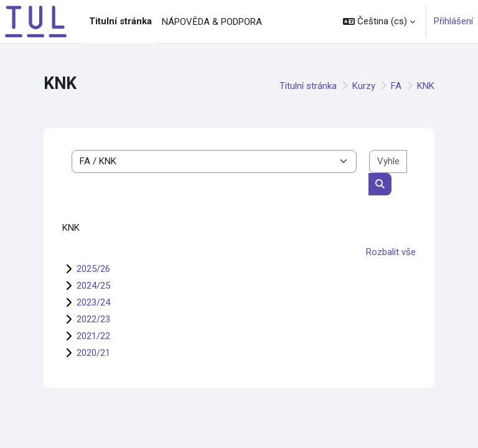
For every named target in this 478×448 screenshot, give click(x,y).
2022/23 (93, 319)
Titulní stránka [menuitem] (120, 21)
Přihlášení (453, 21)
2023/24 (93, 302)
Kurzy (364, 86)
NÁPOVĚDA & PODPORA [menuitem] (212, 22)
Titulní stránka (308, 86)
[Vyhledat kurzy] (388, 161)
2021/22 (93, 336)
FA (396, 86)
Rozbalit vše (391, 252)
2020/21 (93, 353)
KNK (426, 86)
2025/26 (93, 269)
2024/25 (93, 286)
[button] (379, 21)
